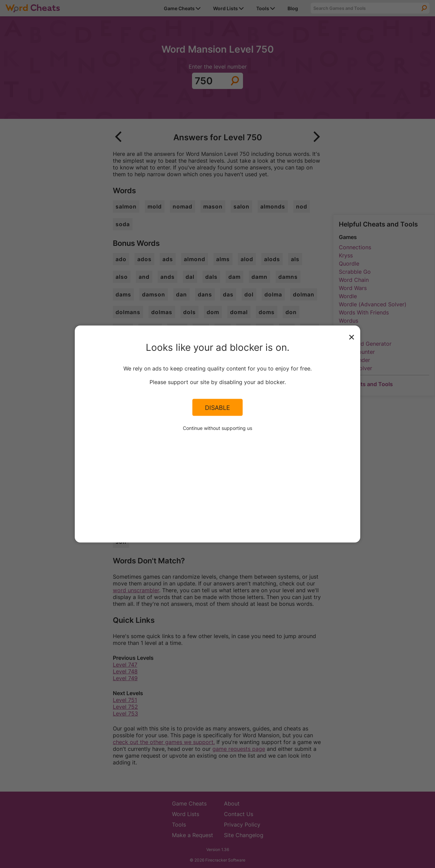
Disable (217, 407)
